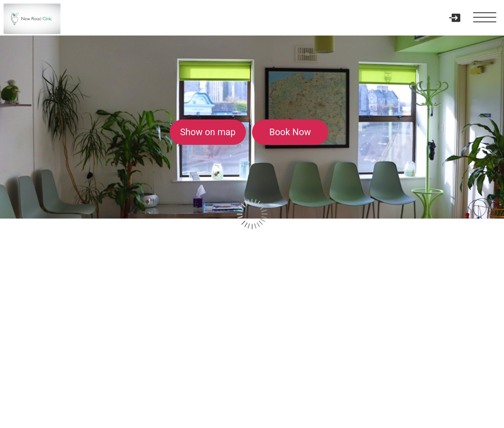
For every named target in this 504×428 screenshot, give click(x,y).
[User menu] (454, 18)
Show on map (208, 132)
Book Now (290, 132)
